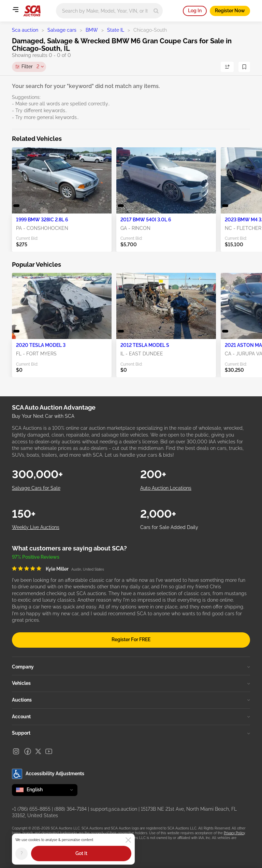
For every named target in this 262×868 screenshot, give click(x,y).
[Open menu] (15, 10)
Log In (195, 11)
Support (131, 733)
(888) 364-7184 (70, 809)
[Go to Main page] (32, 11)
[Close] (128, 840)
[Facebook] (28, 751)
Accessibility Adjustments (48, 774)
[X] (38, 751)
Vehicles (131, 683)
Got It (81, 853)
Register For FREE (131, 639)
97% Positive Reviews (36, 557)
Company (131, 667)
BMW (92, 30)
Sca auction (25, 30)
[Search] (156, 11)
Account (131, 717)
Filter (30, 67)
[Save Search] (244, 67)
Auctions (131, 700)
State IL (116, 30)
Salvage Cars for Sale (36, 488)
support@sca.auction (114, 809)
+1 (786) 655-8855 (31, 809)
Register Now (230, 11)
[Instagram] (16, 751)
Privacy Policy (234, 833)
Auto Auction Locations (166, 488)
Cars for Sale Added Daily (169, 527)
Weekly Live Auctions (36, 527)
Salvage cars (62, 30)
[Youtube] (49, 751)
